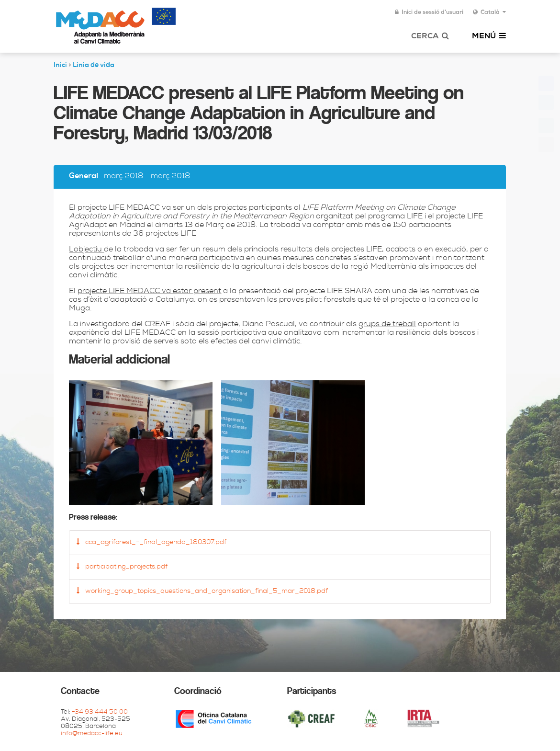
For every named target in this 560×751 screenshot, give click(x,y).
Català (489, 12)
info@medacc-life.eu (92, 734)
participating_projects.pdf (122, 567)
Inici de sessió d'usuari (429, 12)
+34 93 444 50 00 (100, 712)
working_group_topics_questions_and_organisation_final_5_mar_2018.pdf (202, 591)
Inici (60, 66)
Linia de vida (94, 66)
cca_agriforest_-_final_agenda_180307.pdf (151, 542)
